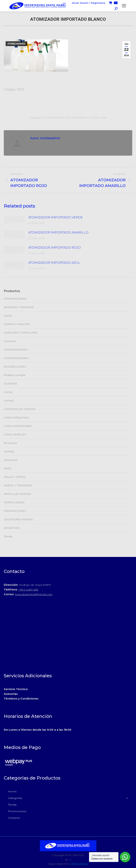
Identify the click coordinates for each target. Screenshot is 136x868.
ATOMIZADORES (16, 44)
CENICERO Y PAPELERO (21, 333)
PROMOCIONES (15, 511)
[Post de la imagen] (14, 220)
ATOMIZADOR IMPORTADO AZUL (54, 263)
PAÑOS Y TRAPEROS (18, 485)
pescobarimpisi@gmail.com (34, 594)
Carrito (8, 316)
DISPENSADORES (16, 358)
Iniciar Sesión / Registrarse (88, 3)
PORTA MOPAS (14, 502)
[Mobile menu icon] (124, 6)
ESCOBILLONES (15, 367)
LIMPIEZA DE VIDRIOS (20, 409)
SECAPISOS (12, 528)
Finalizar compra (15, 375)
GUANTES (10, 384)
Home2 (9, 401)
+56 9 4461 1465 (28, 590)
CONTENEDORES (16, 350)
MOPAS (9, 451)
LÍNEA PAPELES (15, 434)
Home (8, 392)
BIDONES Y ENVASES (19, 307)
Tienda (8, 536)
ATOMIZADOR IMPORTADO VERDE (56, 217)
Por (77, 118)
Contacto (10, 341)
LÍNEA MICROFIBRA (18, 426)
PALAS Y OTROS (15, 477)
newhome (11, 460)
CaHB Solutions (79, 864)
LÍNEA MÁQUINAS (16, 417)
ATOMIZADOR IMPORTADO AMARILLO (58, 233)
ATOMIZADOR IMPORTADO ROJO (55, 248)
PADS (8, 468)
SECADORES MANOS (18, 519)
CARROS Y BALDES (17, 324)
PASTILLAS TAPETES (18, 494)
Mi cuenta (10, 443)
